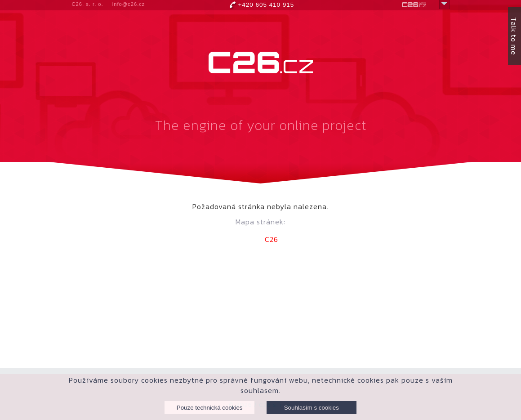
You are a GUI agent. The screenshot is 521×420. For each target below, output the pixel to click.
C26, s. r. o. (88, 4)
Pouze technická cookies (210, 408)
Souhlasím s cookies (312, 408)
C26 (272, 239)
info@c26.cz (129, 4)
